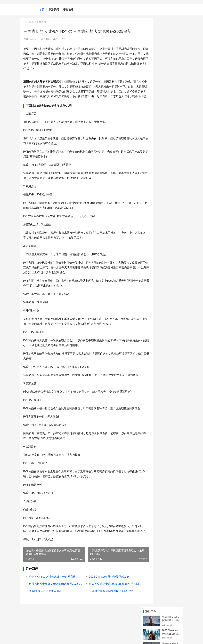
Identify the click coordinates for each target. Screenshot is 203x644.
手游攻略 (68, 10)
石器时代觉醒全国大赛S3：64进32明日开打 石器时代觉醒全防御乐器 (105, 611)
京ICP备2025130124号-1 (67, 639)
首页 (42, 10)
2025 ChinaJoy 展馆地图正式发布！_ (103, 596)
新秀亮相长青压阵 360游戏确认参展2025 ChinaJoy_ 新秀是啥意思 (52, 603)
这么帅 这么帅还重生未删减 (45, 611)
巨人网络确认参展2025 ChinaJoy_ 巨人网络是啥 (105, 603)
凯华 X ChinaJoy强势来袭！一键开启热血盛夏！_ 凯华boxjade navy (52, 596)
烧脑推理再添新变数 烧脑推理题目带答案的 (171, 162)
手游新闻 (54, 10)
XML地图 (83, 639)
